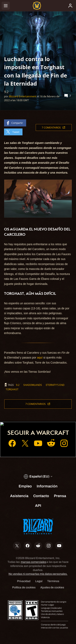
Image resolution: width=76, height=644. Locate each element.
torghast (12, 389)
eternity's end (55, 385)
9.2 (18, 385)
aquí (40, 358)
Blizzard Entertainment (23, 96)
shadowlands (33, 385)
